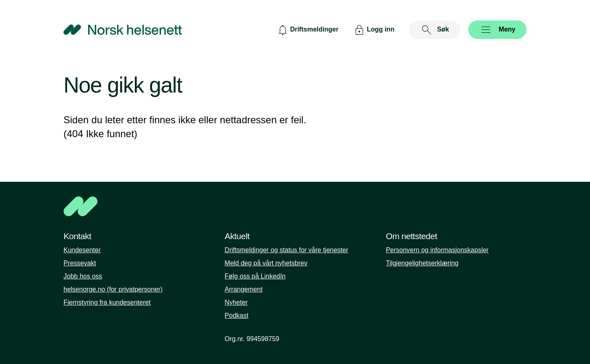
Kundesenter (82, 250)
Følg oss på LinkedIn (255, 276)
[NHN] (295, 206)
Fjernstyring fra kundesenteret (107, 302)
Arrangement (244, 289)
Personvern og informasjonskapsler (437, 250)
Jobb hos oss (83, 276)
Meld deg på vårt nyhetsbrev (266, 263)
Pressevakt (80, 263)
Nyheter (236, 302)
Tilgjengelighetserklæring (422, 263)
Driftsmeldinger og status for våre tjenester (286, 250)
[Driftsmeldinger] (307, 30)
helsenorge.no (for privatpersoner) (113, 289)
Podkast (236, 315)
